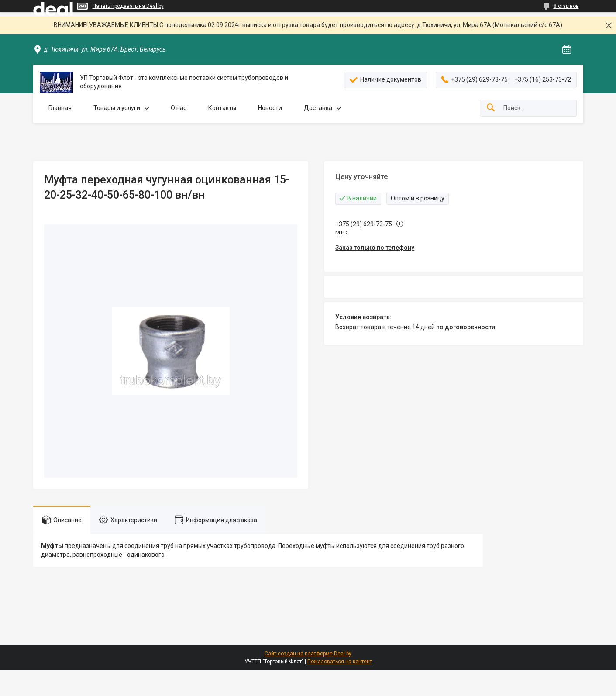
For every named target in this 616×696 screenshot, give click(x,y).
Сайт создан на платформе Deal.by (308, 654)
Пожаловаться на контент (340, 662)
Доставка (318, 108)
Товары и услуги (117, 108)
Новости (270, 108)
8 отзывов (566, 6)
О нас (179, 108)
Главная (60, 108)
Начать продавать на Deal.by (128, 6)
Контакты (222, 108)
